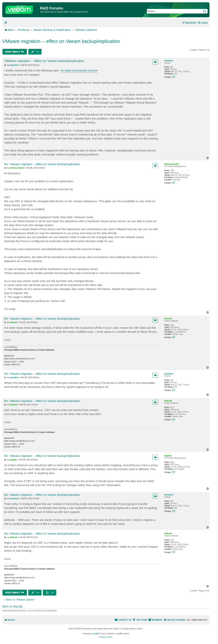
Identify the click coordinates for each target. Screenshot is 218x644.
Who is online (12, 607)
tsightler (168, 456)
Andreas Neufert (172, 164)
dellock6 (168, 319)
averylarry (169, 61)
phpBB (96, 634)
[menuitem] (203, 23)
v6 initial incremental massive (79, 70)
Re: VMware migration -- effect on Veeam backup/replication (42, 164)
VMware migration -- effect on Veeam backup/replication (61, 41)
